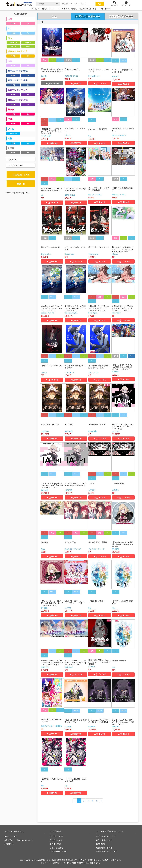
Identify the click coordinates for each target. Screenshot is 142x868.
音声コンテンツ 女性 (18, 71)
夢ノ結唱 (115, 549)
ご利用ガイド (57, 836)
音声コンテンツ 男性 (18, 80)
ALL (54, 16)
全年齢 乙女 (13, 43)
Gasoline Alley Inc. (48, 313)
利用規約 (100, 844)
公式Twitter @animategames (19, 840)
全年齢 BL (28, 43)
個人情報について (104, 840)
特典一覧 (21, 184)
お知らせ (9, 844)
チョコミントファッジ (73, 549)
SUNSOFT (116, 372)
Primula (68, 135)
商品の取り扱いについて (107, 851)
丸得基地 (92, 490)
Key (90, 136)
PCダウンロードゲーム (88, 16)
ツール (11, 129)
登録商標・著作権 (104, 848)
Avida (43, 549)
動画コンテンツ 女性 (18, 90)
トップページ (11, 836)
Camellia (44, 76)
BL (9, 28)
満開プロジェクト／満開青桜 (51, 726)
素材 (10, 138)
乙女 (10, 19)
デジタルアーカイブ (17, 51)
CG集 (10, 119)
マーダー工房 (46, 136)
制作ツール (13, 133)
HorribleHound (94, 76)
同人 (10, 38)
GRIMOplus (45, 667)
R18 (28, 23)
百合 (10, 61)
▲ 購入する (76, 83)
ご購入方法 (56, 844)
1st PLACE (116, 431)
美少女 (11, 109)
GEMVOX (92, 726)
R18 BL (28, 46)
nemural (44, 372)
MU (42, 195)
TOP (41, 22)
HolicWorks (45, 431)
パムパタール (69, 372)
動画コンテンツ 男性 (18, 100)
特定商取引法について (106, 836)
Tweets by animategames (18, 192)
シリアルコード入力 (21, 175)
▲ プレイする (100, 83)
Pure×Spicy (93, 313)
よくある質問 (57, 848)
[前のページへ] (75, 801)
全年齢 (13, 23)
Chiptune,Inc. (46, 254)
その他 (11, 148)
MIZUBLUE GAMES (71, 76)
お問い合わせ (57, 840)
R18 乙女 (13, 46)
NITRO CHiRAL (70, 195)
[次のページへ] (101, 801)
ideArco (115, 254)
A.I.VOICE (115, 76)
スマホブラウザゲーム (121, 16)
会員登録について (58, 851)
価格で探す (13, 159)
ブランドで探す (15, 165)
